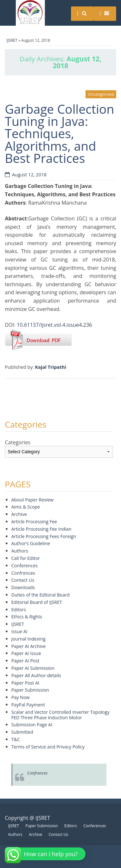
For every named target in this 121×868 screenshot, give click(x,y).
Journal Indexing (28, 639)
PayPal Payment (28, 705)
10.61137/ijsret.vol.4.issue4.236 (54, 325)
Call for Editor (26, 558)
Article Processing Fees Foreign (44, 536)
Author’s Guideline (31, 543)
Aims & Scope (26, 507)
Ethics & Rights (27, 617)
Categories (18, 443)
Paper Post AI (25, 683)
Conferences (25, 566)
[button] (46, 854)
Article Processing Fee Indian (41, 529)
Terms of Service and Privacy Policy (48, 747)
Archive (19, 514)
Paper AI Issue (26, 653)
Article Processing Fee (34, 522)
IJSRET (12, 40)
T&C (16, 739)
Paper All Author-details (36, 675)
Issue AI (19, 631)
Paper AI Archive (29, 646)
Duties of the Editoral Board (40, 595)
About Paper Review (32, 500)
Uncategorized (101, 94)
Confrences (23, 573)
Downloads (23, 587)
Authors (20, 551)
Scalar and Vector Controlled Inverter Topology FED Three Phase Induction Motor (60, 715)
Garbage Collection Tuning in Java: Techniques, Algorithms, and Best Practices (60, 134)
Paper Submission (30, 690)
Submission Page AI (32, 725)
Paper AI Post (25, 661)
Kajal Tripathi (50, 367)
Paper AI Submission (33, 668)
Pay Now (20, 697)
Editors (19, 610)
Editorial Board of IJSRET (37, 602)
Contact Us (23, 580)
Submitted (22, 732)
